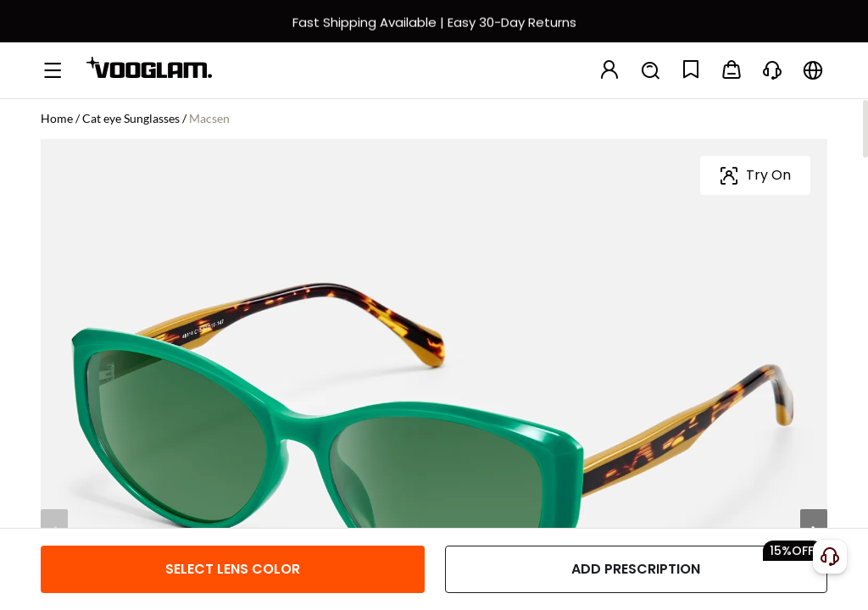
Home (57, 118)
